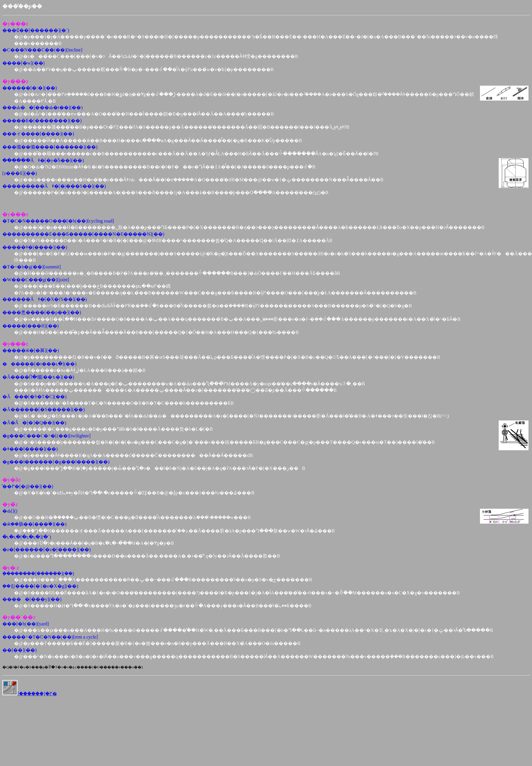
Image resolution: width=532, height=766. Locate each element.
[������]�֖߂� (30, 694)
